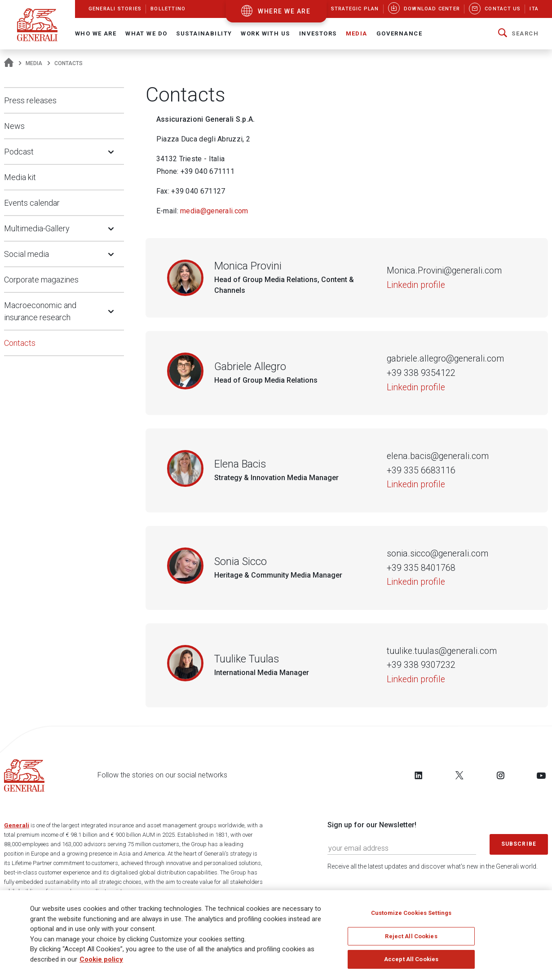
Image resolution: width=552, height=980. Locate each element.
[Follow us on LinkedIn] (419, 775)
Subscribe (519, 844)
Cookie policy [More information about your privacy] (101, 960)
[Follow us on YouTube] (541, 775)
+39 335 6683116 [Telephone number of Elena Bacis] (421, 470)
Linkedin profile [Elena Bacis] (416, 484)
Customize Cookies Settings (411, 913)
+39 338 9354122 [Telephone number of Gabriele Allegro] (421, 373)
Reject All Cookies (411, 937)
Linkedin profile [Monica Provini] (416, 285)
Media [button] (357, 33)
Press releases (30, 100)
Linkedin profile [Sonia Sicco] (416, 582)
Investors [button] (318, 33)
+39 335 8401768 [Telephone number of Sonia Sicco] (421, 568)
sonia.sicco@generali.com (437, 554)
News (14, 126)
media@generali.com (214, 211)
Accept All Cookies (411, 960)
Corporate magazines (41, 280)
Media (34, 63)
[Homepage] (9, 63)
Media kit (20, 177)
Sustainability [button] (204, 33)
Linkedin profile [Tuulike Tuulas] (416, 679)
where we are (284, 11)
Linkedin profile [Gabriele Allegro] (416, 387)
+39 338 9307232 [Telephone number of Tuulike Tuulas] (421, 665)
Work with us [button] (265, 33)
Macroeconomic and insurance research (40, 311)
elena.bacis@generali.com (438, 456)
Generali (17, 825)
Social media (26, 254)
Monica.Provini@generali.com (444, 271)
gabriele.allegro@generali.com (445, 359)
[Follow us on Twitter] (459, 775)
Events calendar (32, 203)
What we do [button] (146, 33)
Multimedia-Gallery (37, 228)
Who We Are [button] (96, 33)
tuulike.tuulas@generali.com (442, 651)
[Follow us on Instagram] (500, 775)
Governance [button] (399, 33)
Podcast (19, 152)
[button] (518, 34)
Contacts (20, 343)
